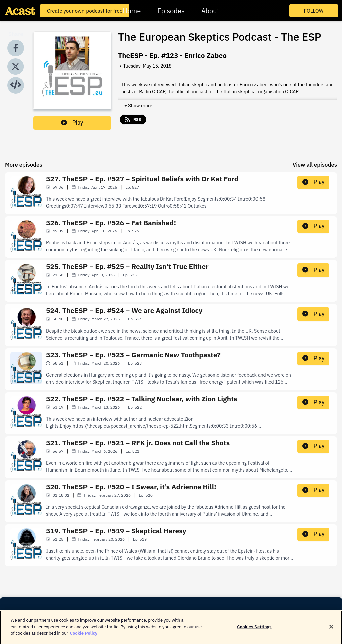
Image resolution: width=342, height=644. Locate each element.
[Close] (331, 629)
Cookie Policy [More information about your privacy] (83, 636)
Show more (138, 106)
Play (72, 123)
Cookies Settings (254, 629)
